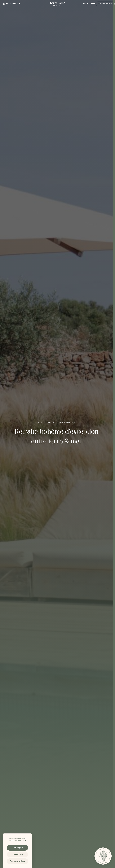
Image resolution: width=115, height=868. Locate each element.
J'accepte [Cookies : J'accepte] (17, 848)
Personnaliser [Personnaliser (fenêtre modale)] (17, 861)
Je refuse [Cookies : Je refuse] (17, 854)
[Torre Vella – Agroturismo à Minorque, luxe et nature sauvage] (58, 4)
